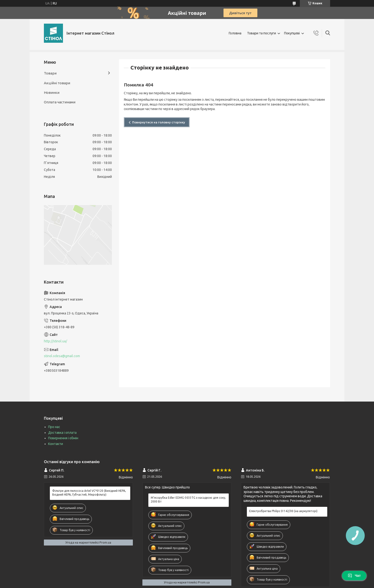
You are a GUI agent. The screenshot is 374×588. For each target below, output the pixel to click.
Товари (50, 73)
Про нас (54, 427)
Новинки (52, 93)
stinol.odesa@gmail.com (62, 356)
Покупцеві (292, 33)
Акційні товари (57, 83)
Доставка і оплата (62, 433)
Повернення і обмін (63, 438)
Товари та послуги (262, 33)
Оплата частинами (60, 102)
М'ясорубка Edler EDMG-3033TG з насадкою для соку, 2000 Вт (188, 500)
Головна (235, 33)
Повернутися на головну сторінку (159, 122)
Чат (354, 576)
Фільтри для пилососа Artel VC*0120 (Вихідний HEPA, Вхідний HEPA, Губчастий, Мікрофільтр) (89, 493)
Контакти (56, 444)
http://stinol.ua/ (55, 341)
